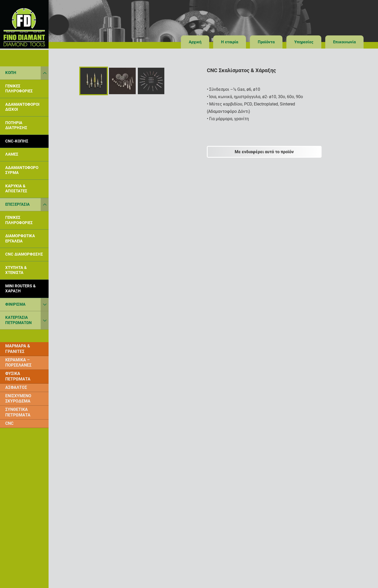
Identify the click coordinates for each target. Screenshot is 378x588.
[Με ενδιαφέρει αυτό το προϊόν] (264, 152)
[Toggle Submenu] (45, 73)
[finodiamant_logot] (24, 24)
